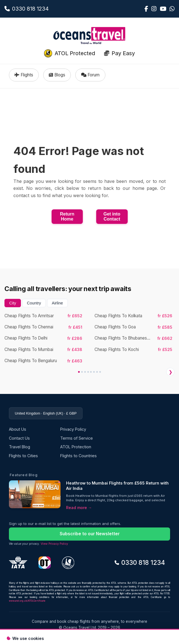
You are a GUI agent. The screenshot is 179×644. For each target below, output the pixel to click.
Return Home (67, 216)
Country (34, 303)
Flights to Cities (23, 456)
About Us (18, 429)
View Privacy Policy (54, 544)
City (13, 303)
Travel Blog (20, 447)
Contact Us (19, 438)
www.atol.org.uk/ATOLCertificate (27, 601)
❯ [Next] (170, 372)
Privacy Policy (73, 429)
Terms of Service (77, 438)
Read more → (79, 508)
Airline (57, 303)
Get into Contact (112, 216)
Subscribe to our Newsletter (90, 534)
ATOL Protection (76, 447)
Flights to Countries (78, 456)
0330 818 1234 (140, 562)
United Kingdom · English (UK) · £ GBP (46, 413)
